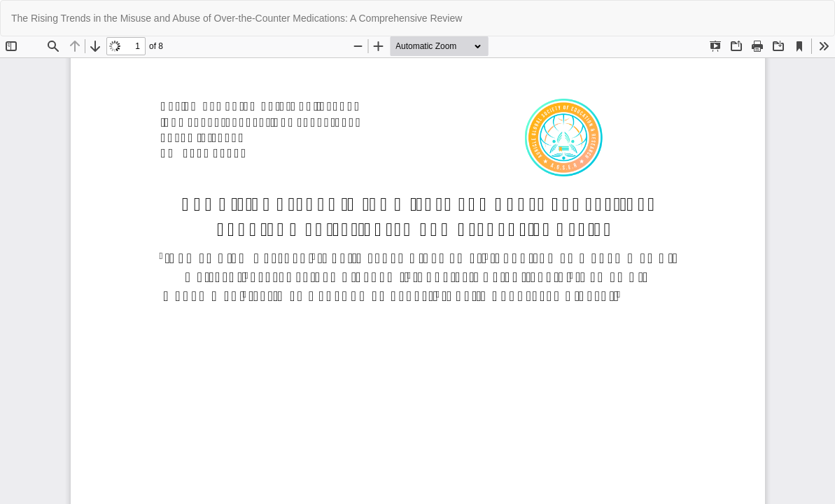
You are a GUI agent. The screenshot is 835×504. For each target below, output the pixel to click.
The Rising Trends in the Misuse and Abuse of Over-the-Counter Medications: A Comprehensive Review (237, 18)
